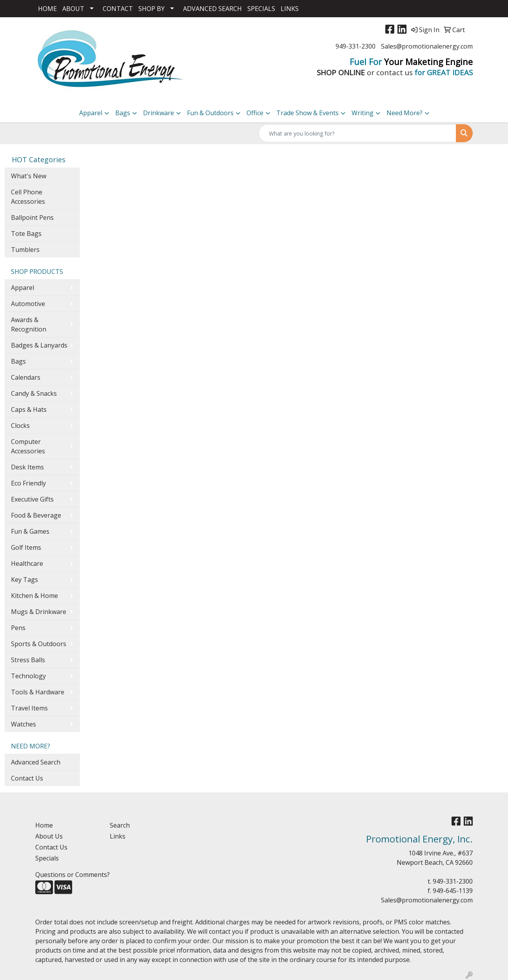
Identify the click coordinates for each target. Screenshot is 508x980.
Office (255, 113)
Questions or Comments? (73, 875)
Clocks (20, 426)
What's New (29, 176)
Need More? (405, 113)
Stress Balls (28, 660)
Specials (47, 858)
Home (44, 825)
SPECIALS (261, 9)
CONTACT (118, 9)
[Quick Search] (357, 133)
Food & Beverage (36, 515)
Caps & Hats (29, 409)
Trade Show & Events (308, 113)
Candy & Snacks (34, 393)
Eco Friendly (28, 483)
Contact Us (27, 778)
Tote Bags (26, 234)
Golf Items (26, 547)
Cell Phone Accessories (28, 197)
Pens (18, 628)
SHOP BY (151, 9)
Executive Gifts (32, 499)
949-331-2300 (356, 46)
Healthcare (27, 563)
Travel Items (29, 708)
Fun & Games (30, 531)
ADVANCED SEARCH (212, 9)
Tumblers (25, 250)
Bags (123, 113)
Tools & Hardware (38, 692)
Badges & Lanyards (39, 345)
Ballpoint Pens (32, 217)
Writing (363, 113)
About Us (49, 836)
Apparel (91, 113)
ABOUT (73, 9)
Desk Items (27, 467)
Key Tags (24, 580)
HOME (47, 9)
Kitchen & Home (34, 596)
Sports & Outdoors (39, 644)
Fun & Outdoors (210, 113)
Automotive (28, 304)
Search (120, 825)
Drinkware (159, 113)
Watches (24, 724)
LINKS (290, 9)
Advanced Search (36, 762)
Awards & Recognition (29, 324)
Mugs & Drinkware (39, 612)
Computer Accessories (28, 446)
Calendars (26, 377)
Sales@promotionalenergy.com (427, 46)
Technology (28, 676)
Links (118, 836)
